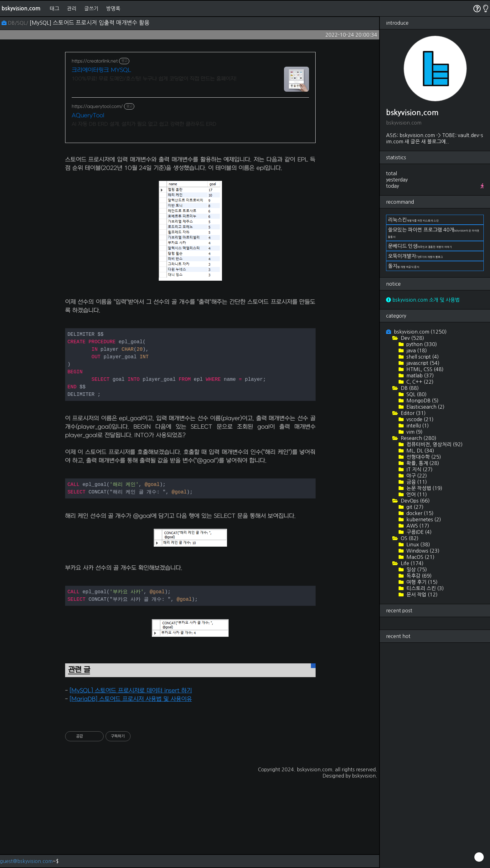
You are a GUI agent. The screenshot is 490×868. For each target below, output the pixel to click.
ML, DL (420, 451)
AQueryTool (88, 116)
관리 (72, 8)
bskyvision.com (21, 8)
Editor (413, 413)
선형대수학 (423, 457)
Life (412, 563)
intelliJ (417, 426)
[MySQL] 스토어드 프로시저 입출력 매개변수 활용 (90, 23)
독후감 (418, 576)
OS (409, 538)
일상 (416, 569)
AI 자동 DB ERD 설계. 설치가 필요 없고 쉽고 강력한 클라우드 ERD (144, 124)
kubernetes (423, 519)
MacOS (420, 557)
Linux (418, 544)
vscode (419, 419)
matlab (420, 375)
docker (419, 513)
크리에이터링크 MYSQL (101, 70)
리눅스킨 (413, 220)
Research (418, 438)
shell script (422, 357)
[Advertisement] (190, 193)
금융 (416, 482)
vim (414, 432)
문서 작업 (421, 595)
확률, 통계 (422, 463)
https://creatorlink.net (95, 61)
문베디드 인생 (420, 246)
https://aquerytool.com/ (97, 107)
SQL (416, 394)
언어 (416, 494)
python (421, 344)
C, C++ (419, 382)
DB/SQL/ (15, 23)
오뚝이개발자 (415, 256)
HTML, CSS (424, 369)
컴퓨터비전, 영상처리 (434, 444)
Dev (412, 338)
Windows (422, 551)
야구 (416, 476)
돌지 (404, 266)
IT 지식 (419, 469)
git (414, 507)
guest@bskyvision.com (26, 861)
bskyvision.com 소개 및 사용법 (423, 300)
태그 (54, 8)
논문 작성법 (424, 488)
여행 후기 (421, 582)
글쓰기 (91, 8)
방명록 (113, 8)
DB (409, 388)
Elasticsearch (425, 407)
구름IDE (418, 532)
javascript (422, 363)
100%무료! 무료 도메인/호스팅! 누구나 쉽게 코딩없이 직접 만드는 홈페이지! (154, 79)
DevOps (415, 501)
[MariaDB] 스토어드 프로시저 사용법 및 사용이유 (131, 787)
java (416, 350)
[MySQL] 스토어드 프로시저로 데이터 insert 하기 (131, 778)
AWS (417, 526)
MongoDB (422, 401)
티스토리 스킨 (425, 588)
